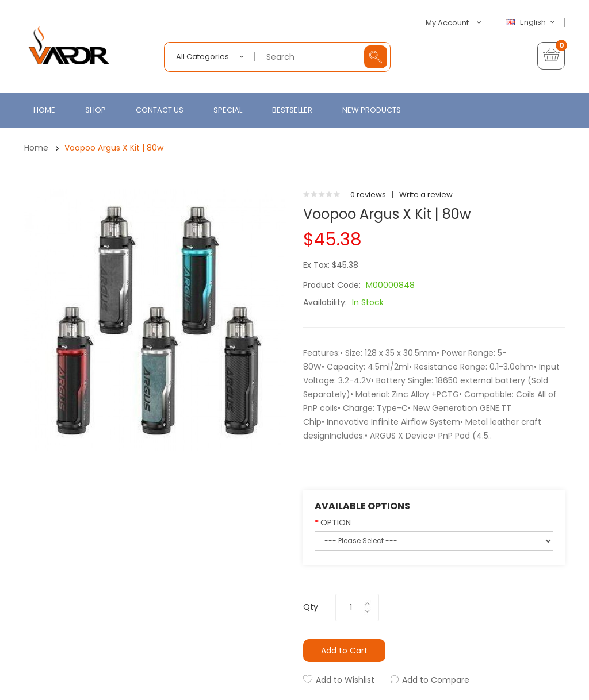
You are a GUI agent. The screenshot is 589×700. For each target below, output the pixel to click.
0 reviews (368, 195)
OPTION (336, 522)
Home (36, 148)
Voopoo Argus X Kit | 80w (114, 148)
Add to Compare (436, 680)
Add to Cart (344, 651)
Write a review (426, 195)
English (531, 22)
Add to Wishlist (345, 680)
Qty (311, 607)
